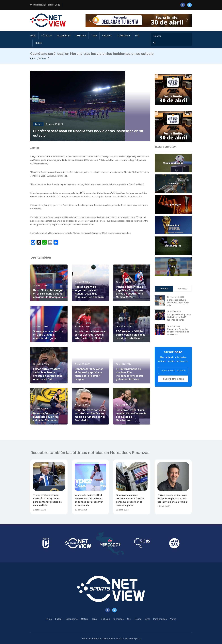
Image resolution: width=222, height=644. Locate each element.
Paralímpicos (160, 619)
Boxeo (39, 43)
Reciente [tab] (182, 289)
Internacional (173, 225)
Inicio (33, 36)
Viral (147, 619)
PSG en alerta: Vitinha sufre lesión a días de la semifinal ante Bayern (131, 335)
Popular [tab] (164, 289)
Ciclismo (107, 36)
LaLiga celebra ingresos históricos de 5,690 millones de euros (179, 317)
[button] (139, 20)
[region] (173, 89)
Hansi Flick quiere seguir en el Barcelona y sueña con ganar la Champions (48, 294)
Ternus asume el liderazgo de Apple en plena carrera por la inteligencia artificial (172, 499)
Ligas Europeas (173, 246)
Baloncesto (64, 36)
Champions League (173, 163)
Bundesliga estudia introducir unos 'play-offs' (178, 303)
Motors (80, 36)
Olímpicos (123, 36)
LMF (173, 266)
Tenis (94, 36)
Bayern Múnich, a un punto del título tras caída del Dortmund (46, 417)
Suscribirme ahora (173, 379)
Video (173, 619)
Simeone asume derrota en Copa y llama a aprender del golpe (48, 335)
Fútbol (46, 36)
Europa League (173, 204)
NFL (137, 36)
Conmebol (173, 184)
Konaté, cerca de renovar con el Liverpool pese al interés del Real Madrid (90, 335)
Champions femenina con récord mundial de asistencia (178, 332)
